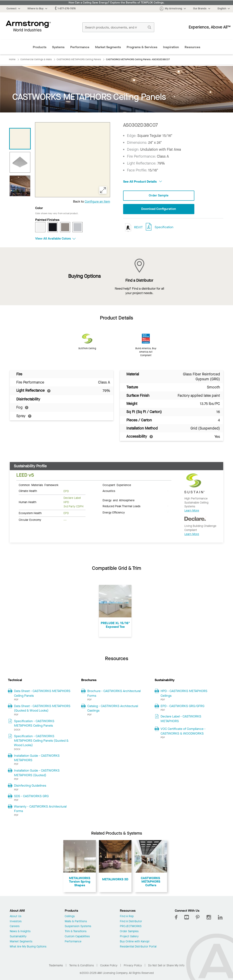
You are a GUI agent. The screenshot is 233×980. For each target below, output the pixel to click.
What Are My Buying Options (28, 947)
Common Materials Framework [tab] (39, 485)
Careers (15, 926)
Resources (192, 47)
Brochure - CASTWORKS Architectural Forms (114, 693)
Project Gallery (129, 937)
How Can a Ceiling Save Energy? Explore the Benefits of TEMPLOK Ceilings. (116, 3)
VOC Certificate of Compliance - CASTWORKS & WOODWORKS (183, 731)
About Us (16, 916)
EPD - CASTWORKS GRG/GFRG (182, 706)
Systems (58, 47)
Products (40, 47)
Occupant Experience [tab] (117, 485)
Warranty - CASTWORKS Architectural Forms (40, 809)
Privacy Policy (133, 965)
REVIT (133, 228)
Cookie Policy (109, 965)
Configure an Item (97, 201)
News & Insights (20, 931)
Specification (164, 227)
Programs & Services (142, 47)
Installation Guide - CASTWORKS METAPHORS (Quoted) (37, 773)
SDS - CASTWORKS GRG (31, 796)
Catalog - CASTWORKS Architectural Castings (113, 708)
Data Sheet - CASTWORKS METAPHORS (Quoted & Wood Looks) (42, 708)
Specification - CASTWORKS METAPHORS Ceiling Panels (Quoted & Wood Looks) (41, 741)
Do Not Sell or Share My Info (166, 965)
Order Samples (129, 931)
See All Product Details (143, 182)
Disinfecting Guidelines (30, 785)
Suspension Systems (78, 926)
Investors (16, 922)
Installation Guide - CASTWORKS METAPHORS (37, 758)
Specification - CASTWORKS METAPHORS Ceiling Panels (34, 723)
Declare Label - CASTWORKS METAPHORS (181, 719)
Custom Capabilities (77, 937)
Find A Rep (127, 916)
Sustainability (18, 937)
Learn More (192, 511)
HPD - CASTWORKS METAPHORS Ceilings (184, 693)
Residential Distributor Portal (138, 947)
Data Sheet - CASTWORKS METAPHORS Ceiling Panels (42, 693)
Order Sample (159, 196)
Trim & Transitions (76, 931)
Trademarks (56, 965)
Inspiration (171, 47)
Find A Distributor (131, 922)
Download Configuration (159, 209)
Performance (80, 47)
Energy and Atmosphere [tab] (119, 500)
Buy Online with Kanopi (135, 942)
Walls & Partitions (76, 922)
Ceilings (70, 916)
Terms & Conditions (81, 965)
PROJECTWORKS (131, 926)
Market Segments (108, 47)
